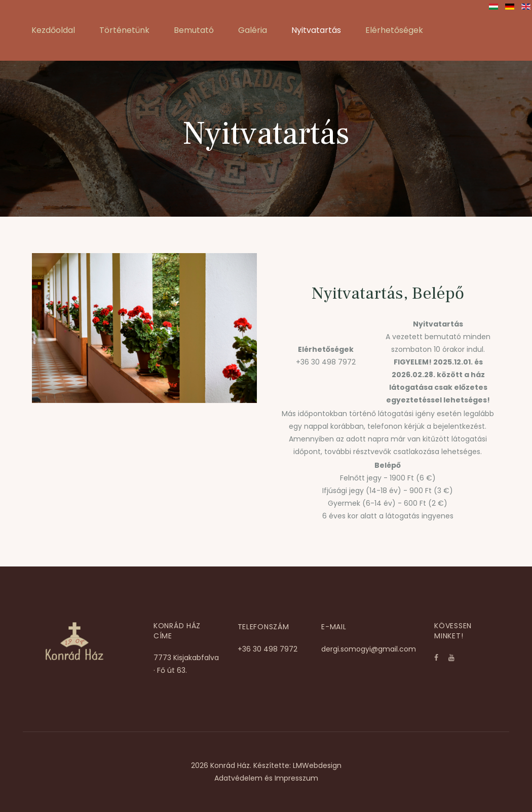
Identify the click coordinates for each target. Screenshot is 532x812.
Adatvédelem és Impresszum (266, 778)
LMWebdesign (317, 765)
